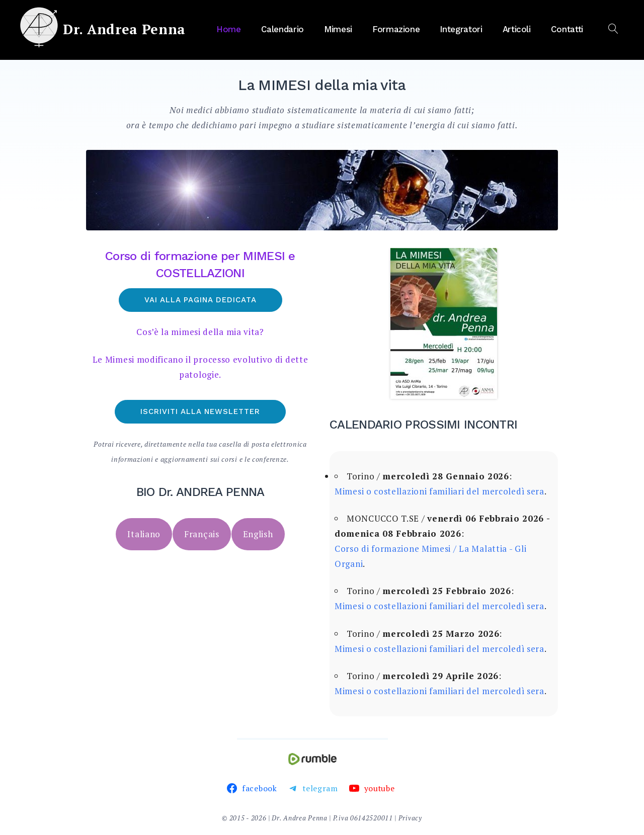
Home (229, 29)
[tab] (144, 534)
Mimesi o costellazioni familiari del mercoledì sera (439, 491)
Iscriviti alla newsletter (200, 411)
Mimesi (338, 29)
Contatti (567, 29)
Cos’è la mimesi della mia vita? (200, 332)
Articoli (517, 29)
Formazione (396, 29)
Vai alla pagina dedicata (200, 300)
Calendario (283, 29)
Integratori (461, 29)
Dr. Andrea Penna (124, 29)
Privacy (410, 818)
